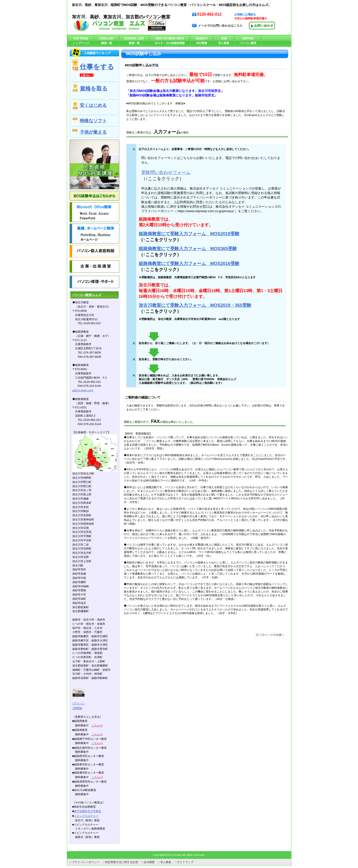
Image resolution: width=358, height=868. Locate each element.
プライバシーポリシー (86, 862)
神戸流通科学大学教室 (88, 811)
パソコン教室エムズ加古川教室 (122, 25)
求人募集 (166, 862)
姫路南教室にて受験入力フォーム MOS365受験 (188, 249)
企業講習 (94, 267)
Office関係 (94, 212)
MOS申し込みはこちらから (94, 196)
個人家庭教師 (94, 251)
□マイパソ (79, 703)
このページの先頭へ (270, 635)
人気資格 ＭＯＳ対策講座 (94, 164)
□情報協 (77, 708)
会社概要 (149, 862)
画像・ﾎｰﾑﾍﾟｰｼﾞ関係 (94, 234)
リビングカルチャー (86, 816)
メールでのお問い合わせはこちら (220, 26)
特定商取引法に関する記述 (122, 862)
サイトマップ (185, 862)
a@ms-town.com (83, 390)
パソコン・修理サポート (94, 282)
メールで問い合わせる (262, 26)
